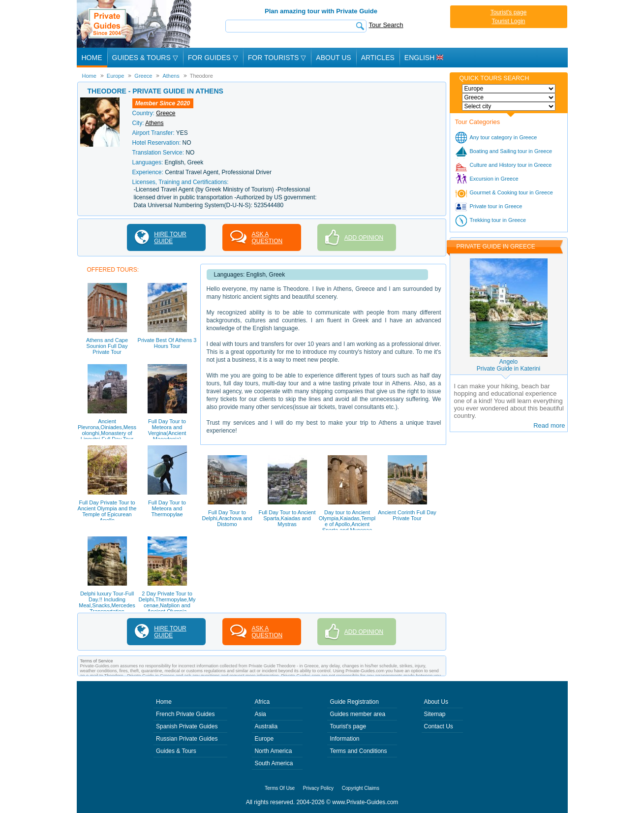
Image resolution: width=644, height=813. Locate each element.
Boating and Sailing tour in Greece (511, 151)
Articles (378, 58)
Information (344, 739)
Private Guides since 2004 (135, 24)
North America (273, 751)
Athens (154, 123)
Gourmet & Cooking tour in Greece (511, 192)
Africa (262, 702)
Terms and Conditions (358, 751)
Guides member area (357, 714)
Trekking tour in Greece (498, 220)
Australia (266, 726)
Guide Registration (354, 702)
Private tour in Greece (496, 206)
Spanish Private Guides (187, 726)
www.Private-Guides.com (365, 802)
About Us (333, 58)
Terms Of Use (280, 788)
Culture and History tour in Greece (511, 165)
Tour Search (386, 25)
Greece (166, 113)
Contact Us (439, 726)
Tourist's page (509, 12)
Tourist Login (508, 21)
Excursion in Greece (494, 179)
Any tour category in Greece (504, 137)
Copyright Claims (361, 788)
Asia (260, 714)
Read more (549, 425)
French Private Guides (185, 714)
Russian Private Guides (187, 739)
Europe (264, 739)
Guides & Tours (176, 751)
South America (274, 763)
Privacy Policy (318, 788)
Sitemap (435, 714)
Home (92, 58)
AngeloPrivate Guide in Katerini (508, 365)
